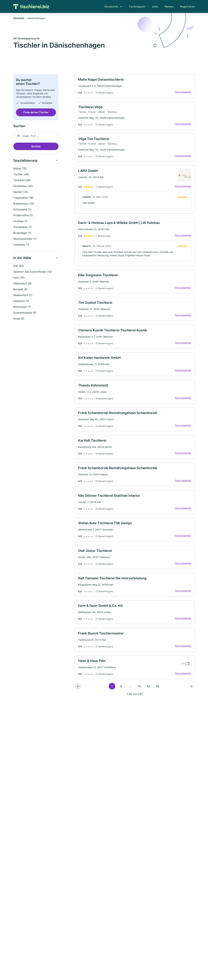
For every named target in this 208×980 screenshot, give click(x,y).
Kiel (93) (19, 266)
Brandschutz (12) (24, 204)
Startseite (19, 19)
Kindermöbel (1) (23, 216)
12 (148, 698)
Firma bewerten (182, 93)
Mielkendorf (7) (23, 296)
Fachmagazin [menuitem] (137, 7)
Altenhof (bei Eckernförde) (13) (32, 272)
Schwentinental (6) (25, 313)
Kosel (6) (19, 319)
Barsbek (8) (20, 290)
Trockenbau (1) (23, 227)
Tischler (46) (21, 175)
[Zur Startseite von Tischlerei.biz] (31, 7)
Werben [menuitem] (169, 7)
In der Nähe (22, 258)
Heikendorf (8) (22, 284)
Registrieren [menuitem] (187, 7)
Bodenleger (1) (22, 233)
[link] (135, 87)
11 (139, 698)
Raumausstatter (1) (25, 239)
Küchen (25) (21, 192)
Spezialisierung (25, 161)
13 (157, 698)
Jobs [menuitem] (155, 7)
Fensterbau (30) (23, 187)
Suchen (36, 147)
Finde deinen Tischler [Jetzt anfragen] (36, 113)
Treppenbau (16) (23, 198)
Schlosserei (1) (22, 210)
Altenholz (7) (21, 301)
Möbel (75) (20, 169)
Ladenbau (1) (21, 245)
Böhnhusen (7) (22, 307)
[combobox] (36, 136)
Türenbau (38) (22, 181)
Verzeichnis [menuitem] (111, 7)
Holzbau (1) (20, 222)
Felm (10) (19, 278)
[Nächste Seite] (191, 698)
